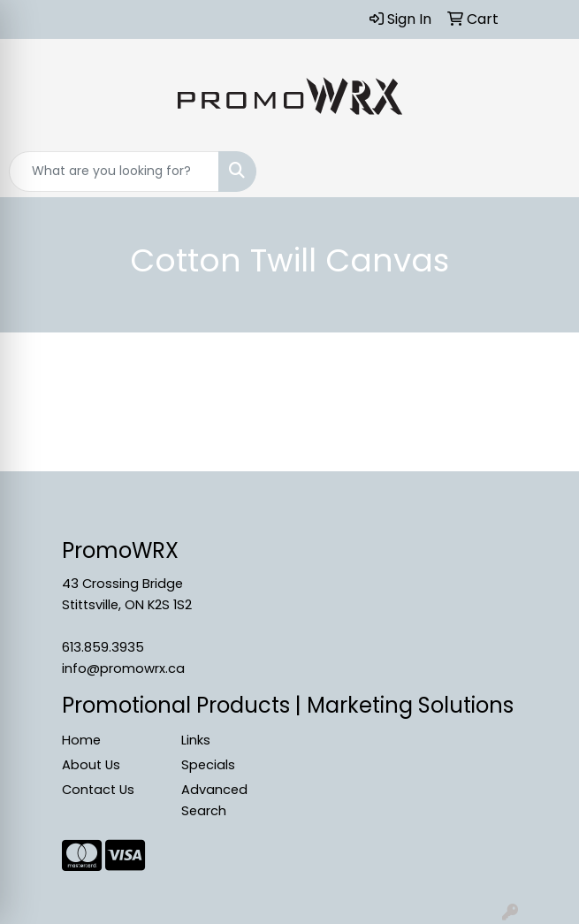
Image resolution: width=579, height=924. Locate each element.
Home (81, 740)
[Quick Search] (114, 172)
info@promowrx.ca (123, 668)
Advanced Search (214, 800)
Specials (208, 765)
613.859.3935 (103, 647)
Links (196, 740)
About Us (91, 765)
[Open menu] (544, 172)
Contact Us (98, 790)
